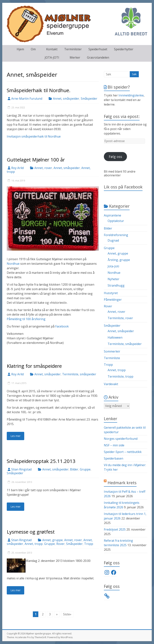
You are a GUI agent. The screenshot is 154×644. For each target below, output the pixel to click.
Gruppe (85, 469)
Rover (60, 544)
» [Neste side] (57, 614)
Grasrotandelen (98, 57)
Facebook (62, 326)
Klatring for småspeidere (34, 366)
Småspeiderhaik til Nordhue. (39, 90)
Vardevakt (111, 384)
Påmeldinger (113, 300)
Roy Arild (17, 168)
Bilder (74, 469)
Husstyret (111, 293)
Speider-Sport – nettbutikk (123, 452)
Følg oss (115, 157)
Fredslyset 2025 (115, 529)
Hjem (20, 49)
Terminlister (73, 49)
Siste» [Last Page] (67, 614)
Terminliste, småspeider (79, 374)
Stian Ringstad (21, 469)
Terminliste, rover (120, 318)
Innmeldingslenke (131, 95)
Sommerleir (112, 351)
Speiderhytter (124, 49)
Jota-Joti (113, 266)
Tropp (89, 544)
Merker (75, 57)
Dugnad (113, 240)
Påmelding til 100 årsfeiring (26, 319)
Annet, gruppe (52, 540)
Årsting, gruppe (119, 260)
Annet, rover (43, 168)
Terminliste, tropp (120, 376)
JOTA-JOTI (52, 57)
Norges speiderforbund (121, 439)
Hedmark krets (122, 483)
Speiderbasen (114, 458)
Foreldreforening (116, 235)
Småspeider (89, 99)
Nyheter (113, 279)
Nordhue (13, 264)
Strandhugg (116, 285)
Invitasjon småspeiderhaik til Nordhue (34, 136)
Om (33, 49)
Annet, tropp (34, 544)
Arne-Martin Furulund (27, 99)
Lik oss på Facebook (123, 187)
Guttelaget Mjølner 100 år (36, 160)
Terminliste (112, 358)
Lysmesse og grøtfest (31, 532)
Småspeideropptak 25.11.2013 (41, 461)
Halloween (115, 337)
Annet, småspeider (66, 99)
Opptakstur (116, 221)
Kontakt (52, 49)
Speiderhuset (98, 49)
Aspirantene (112, 215)
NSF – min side (114, 445)
